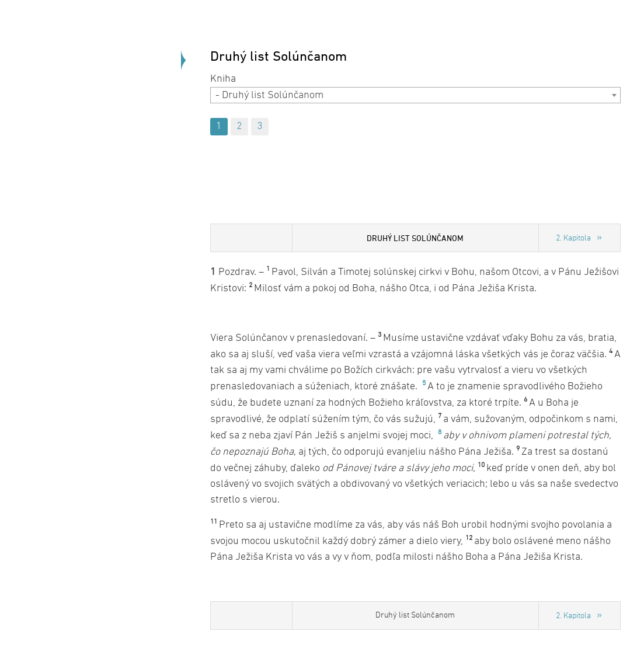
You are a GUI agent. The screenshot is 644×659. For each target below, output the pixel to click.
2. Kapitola (573, 238)
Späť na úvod (117, 157)
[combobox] (415, 95)
